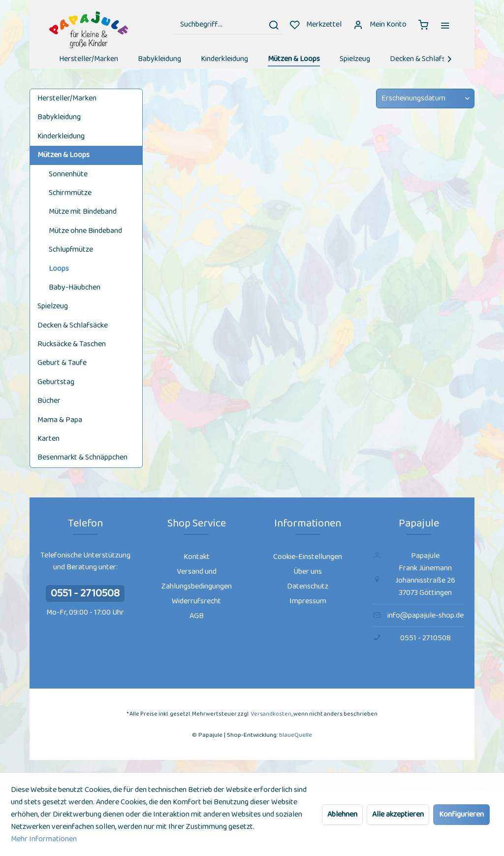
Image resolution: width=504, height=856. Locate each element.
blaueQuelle (296, 735)
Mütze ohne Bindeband (85, 231)
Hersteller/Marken (67, 98)
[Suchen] (274, 25)
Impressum (308, 601)
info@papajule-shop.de (425, 615)
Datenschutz (308, 586)
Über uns (308, 572)
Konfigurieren (461, 814)
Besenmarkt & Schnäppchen (82, 457)
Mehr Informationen (44, 839)
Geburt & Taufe (62, 363)
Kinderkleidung (61, 136)
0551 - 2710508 (85, 593)
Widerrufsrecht (196, 601)
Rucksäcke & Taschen (72, 344)
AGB (197, 616)
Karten (48, 439)
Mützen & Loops (63, 155)
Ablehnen (342, 814)
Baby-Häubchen (75, 287)
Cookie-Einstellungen (308, 557)
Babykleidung (59, 117)
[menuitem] (228, 25)
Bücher (49, 401)
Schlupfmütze (71, 249)
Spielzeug (53, 306)
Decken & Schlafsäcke (73, 325)
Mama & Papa (60, 420)
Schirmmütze (70, 193)
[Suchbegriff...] (228, 25)
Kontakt (197, 557)
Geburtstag (56, 382)
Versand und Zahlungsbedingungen (197, 579)
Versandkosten (271, 714)
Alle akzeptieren (398, 814)
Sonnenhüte (68, 174)
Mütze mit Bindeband (83, 212)
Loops (59, 269)
